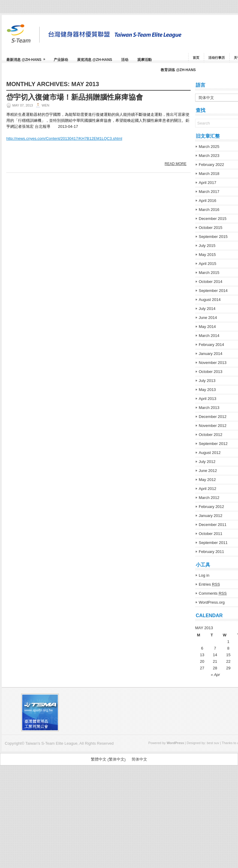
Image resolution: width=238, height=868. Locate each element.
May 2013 (207, 390)
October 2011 (211, 534)
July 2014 (207, 309)
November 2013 (213, 363)
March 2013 (209, 408)
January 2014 (211, 354)
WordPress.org (212, 602)
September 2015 (213, 237)
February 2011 (211, 552)
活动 (125, 60)
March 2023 (209, 156)
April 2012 (208, 489)
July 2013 (207, 381)
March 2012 (209, 498)
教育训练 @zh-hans (178, 70)
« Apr (215, 675)
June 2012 (208, 471)
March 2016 (209, 210)
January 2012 (211, 516)
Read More (176, 164)
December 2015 (213, 219)
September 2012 (213, 444)
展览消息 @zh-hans (95, 60)
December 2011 (213, 525)
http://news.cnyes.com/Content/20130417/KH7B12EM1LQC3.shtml (64, 138)
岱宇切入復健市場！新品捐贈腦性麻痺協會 (75, 97)
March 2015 (209, 273)
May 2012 (207, 480)
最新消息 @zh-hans (28, 57)
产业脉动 (61, 60)
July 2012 (207, 462)
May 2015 (207, 255)
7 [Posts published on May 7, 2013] (215, 648)
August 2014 (210, 300)
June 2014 (208, 318)
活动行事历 (217, 58)
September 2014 (213, 291)
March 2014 (209, 336)
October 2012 (211, 435)
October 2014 (211, 282)
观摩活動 (144, 60)
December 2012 (213, 417)
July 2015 (207, 246)
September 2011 (213, 543)
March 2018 (209, 174)
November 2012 (213, 426)
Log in (204, 575)
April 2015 (208, 264)
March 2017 (209, 192)
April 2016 (208, 201)
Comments (213, 593)
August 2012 (210, 453)
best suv (213, 743)
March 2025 (209, 147)
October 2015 (211, 228)
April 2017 (208, 183)
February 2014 (211, 345)
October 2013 (211, 372)
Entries (209, 584)
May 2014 (207, 327)
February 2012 (211, 507)
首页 (196, 58)
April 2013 (208, 399)
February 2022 (211, 165)
